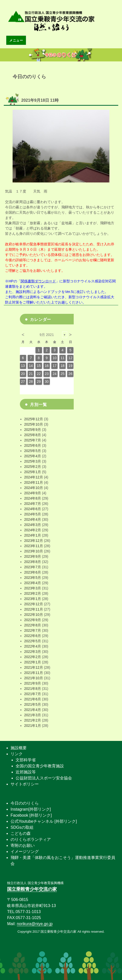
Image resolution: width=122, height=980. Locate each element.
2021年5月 (33, 704)
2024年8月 (33, 498)
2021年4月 (33, 710)
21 (31, 374)
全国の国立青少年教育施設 (40, 766)
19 (70, 366)
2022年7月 (33, 630)
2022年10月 (34, 615)
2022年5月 (33, 641)
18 (63, 366)
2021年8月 (33, 689)
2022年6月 (33, 636)
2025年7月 (33, 440)
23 (47, 374)
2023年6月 (33, 572)
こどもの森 (21, 833)
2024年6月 (33, 509)
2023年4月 (33, 583)
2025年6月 (33, 445)
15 (39, 366)
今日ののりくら (25, 803)
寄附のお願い (23, 845)
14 (31, 366)
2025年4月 (33, 456)
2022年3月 (33, 652)
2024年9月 (33, 493)
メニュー (16, 40)
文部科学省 (26, 760)
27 (23, 382)
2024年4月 (33, 519)
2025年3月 (33, 461)
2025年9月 (33, 430)
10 (55, 358)
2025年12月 (34, 419)
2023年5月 (33, 578)
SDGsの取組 (22, 827)
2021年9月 (33, 683)
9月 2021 (47, 335)
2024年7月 (33, 504)
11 (63, 358)
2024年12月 (34, 477)
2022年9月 (33, 620)
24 (55, 374)
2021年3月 (33, 715)
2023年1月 (33, 599)
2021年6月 (33, 699)
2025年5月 (33, 451)
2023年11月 (34, 546)
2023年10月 (34, 551)
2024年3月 (33, 525)
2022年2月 (33, 657)
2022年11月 (34, 609)
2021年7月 (33, 694)
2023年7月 (33, 567)
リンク (17, 754)
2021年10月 (34, 678)
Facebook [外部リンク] (31, 815)
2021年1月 (33, 726)
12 (70, 358)
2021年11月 (34, 673)
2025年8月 (33, 435)
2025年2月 (33, 467)
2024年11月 (34, 482)
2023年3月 (33, 588)
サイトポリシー (25, 784)
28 (31, 382)
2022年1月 (33, 662)
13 (23, 366)
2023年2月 (33, 593)
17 (55, 366)
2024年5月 (33, 514)
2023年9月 (33, 556)
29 (39, 382)
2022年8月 (33, 625)
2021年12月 (34, 667)
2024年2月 (33, 530)
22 (39, 374)
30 (47, 382)
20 (23, 374)
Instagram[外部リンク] (31, 809)
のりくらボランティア (31, 839)
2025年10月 (34, 424)
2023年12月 (34, 541)
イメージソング (25, 852)
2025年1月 (33, 472)
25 (63, 374)
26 (70, 374)
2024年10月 (34, 488)
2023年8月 (33, 562)
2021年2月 (33, 720)
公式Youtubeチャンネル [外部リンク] (44, 821)
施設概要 (19, 748)
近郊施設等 (26, 772)
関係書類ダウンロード (38, 281)
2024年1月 (33, 535)
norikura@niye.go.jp (35, 924)
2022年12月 (34, 604)
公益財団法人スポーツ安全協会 (44, 778)
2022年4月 (33, 646)
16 (47, 366)
